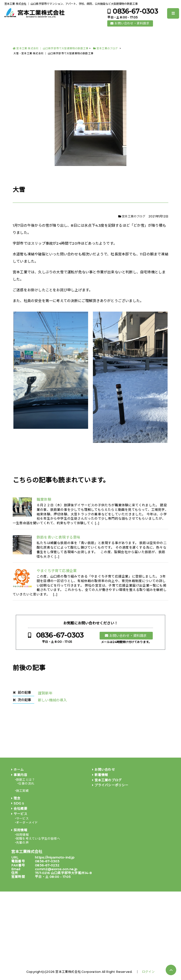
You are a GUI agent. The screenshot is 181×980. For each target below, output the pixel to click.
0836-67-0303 (135, 11)
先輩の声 (22, 843)
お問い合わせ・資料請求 (132, 23)
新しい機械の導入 (52, 700)
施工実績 (22, 791)
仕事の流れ (26, 784)
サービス (20, 814)
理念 (17, 798)
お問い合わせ (105, 770)
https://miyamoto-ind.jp (55, 857)
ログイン (148, 972)
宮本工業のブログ (134, 216)
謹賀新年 (45, 693)
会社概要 (20, 809)
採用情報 (20, 830)
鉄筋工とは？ (25, 780)
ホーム (19, 770)
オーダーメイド (27, 823)
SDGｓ (19, 803)
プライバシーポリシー (112, 785)
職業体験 (44, 500)
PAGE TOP (171, 970)
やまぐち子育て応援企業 (57, 571)
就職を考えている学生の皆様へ (38, 839)
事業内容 (20, 775)
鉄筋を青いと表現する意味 (58, 537)
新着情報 (101, 775)
